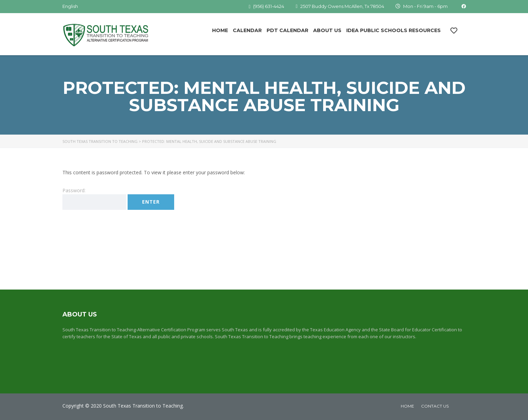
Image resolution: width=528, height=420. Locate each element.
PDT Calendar (287, 30)
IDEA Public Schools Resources (393, 30)
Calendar (247, 30)
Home (220, 30)
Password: (94, 198)
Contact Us (435, 406)
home (407, 406)
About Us (327, 30)
